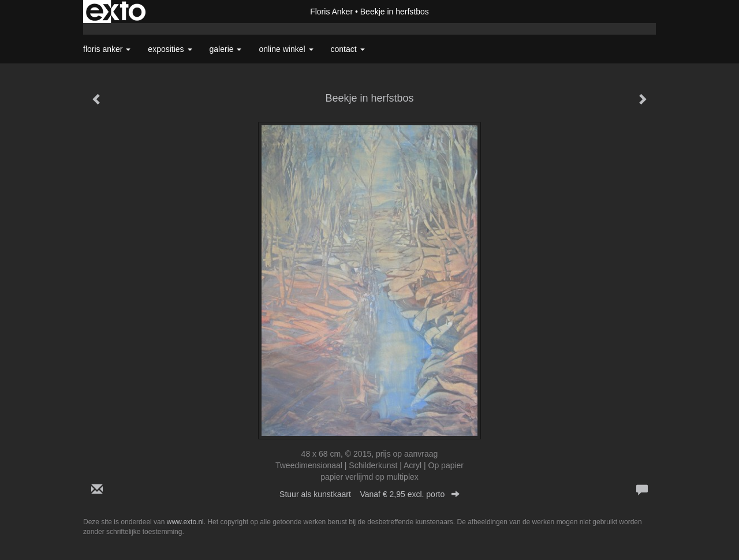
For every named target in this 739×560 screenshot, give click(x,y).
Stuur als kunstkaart (369, 494)
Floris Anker (331, 12)
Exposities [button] (170, 49)
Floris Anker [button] (107, 49)
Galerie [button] (226, 49)
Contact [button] (348, 49)
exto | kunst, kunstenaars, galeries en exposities (116, 12)
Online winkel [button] (286, 49)
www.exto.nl (185, 522)
